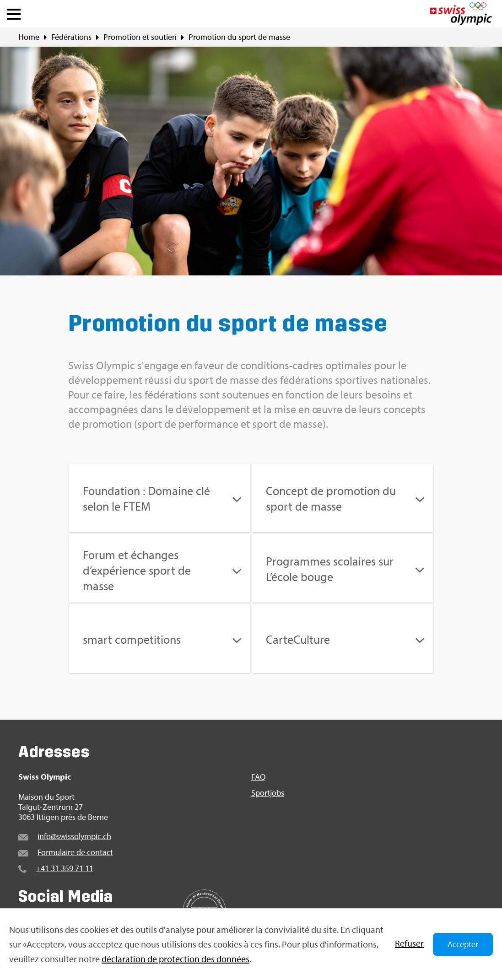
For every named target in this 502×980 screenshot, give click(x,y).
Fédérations (71, 37)
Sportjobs (268, 793)
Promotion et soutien (140, 37)
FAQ (258, 777)
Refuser (409, 943)
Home (29, 37)
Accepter (463, 944)
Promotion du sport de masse (239, 37)
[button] (14, 12)
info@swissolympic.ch (74, 836)
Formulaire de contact (75, 852)
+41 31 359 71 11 (65, 868)
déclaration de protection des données (175, 959)
